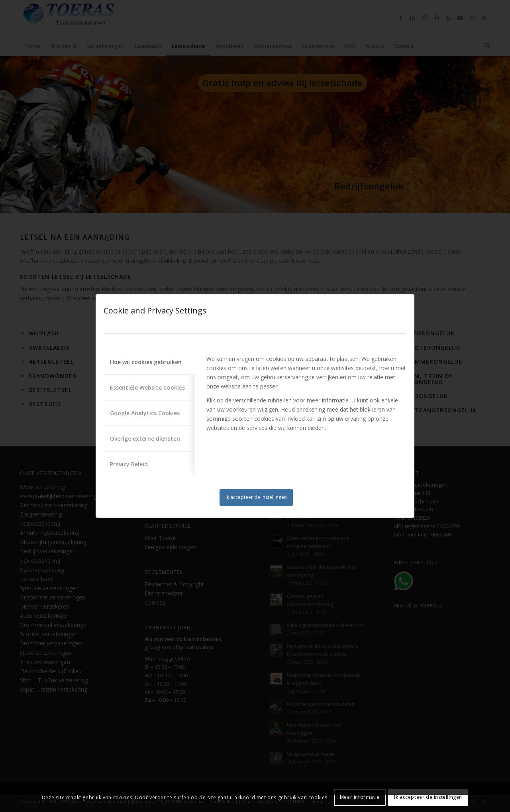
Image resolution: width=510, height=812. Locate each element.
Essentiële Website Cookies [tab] (147, 387)
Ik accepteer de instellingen (256, 497)
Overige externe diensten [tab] (145, 439)
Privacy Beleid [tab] (129, 464)
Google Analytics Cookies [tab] (145, 413)
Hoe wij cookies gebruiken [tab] (146, 362)
